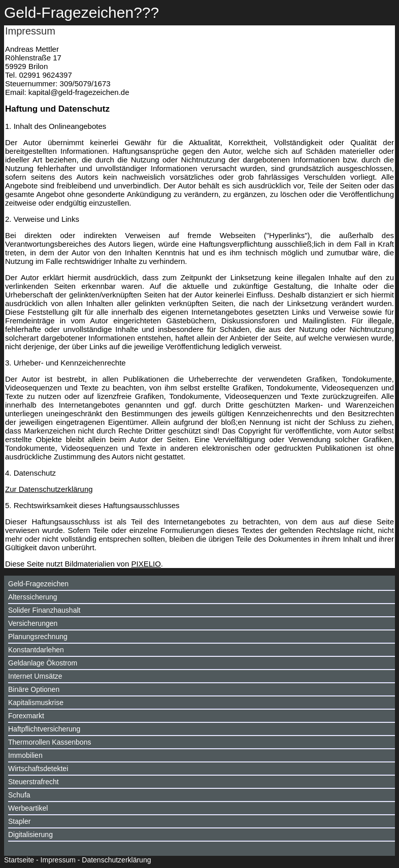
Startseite (19, 860)
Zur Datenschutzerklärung (49, 489)
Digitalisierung (30, 834)
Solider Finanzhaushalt (44, 610)
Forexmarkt (26, 716)
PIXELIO (146, 564)
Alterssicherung (33, 597)
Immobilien (25, 755)
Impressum (58, 860)
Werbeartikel (28, 808)
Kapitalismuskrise (36, 703)
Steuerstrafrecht (34, 782)
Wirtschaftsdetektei (38, 769)
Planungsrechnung (38, 637)
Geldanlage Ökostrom (43, 663)
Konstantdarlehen (36, 650)
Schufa (19, 795)
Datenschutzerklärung (116, 860)
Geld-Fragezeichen (38, 584)
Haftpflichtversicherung (44, 729)
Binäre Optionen (34, 689)
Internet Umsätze (35, 676)
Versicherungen (33, 623)
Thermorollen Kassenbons (49, 742)
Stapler (19, 821)
